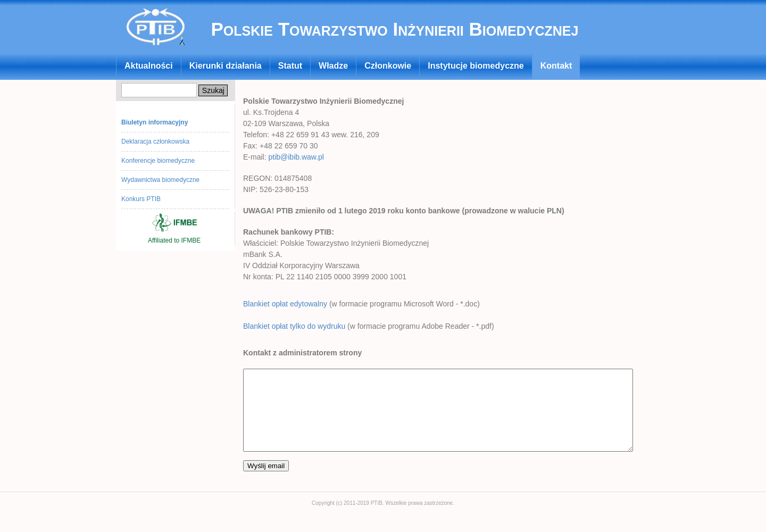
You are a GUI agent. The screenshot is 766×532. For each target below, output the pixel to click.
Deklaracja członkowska (155, 142)
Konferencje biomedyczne (158, 161)
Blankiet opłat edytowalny (285, 304)
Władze (333, 66)
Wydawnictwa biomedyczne (160, 180)
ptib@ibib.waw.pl (296, 157)
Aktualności (149, 66)
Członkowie (388, 66)
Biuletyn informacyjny (155, 122)
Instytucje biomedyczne (476, 66)
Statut (290, 66)
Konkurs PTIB (141, 199)
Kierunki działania (226, 66)
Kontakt (556, 66)
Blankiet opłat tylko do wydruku (294, 326)
